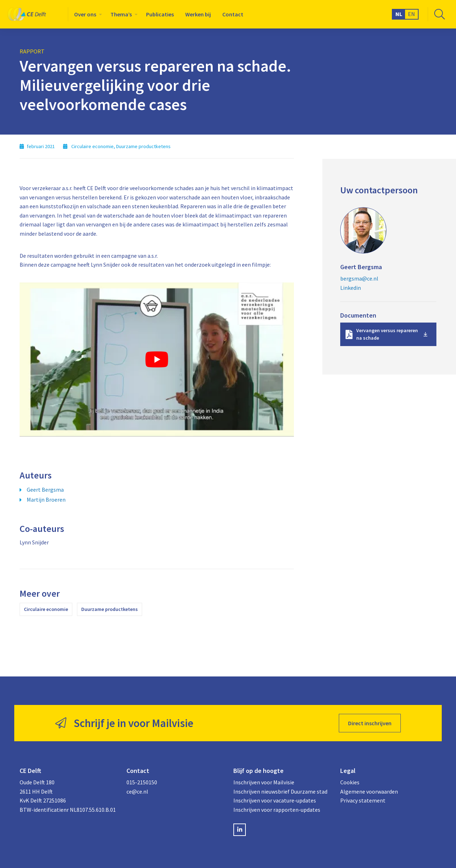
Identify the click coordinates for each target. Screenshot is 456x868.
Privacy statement (363, 800)
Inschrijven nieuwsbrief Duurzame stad (280, 791)
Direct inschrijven (370, 723)
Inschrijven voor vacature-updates (275, 800)
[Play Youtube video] (157, 359)
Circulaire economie (46, 609)
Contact (233, 14)
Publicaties (160, 14)
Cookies (350, 782)
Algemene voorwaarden (369, 791)
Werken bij (198, 14)
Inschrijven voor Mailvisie (264, 782)
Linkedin (351, 288)
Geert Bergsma (45, 490)
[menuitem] (87, 14)
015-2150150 (142, 782)
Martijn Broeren (46, 500)
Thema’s (121, 14)
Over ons (85, 14)
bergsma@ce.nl (359, 278)
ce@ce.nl (137, 791)
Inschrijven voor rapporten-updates (277, 810)
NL (399, 14)
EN (411, 14)
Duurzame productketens (110, 609)
